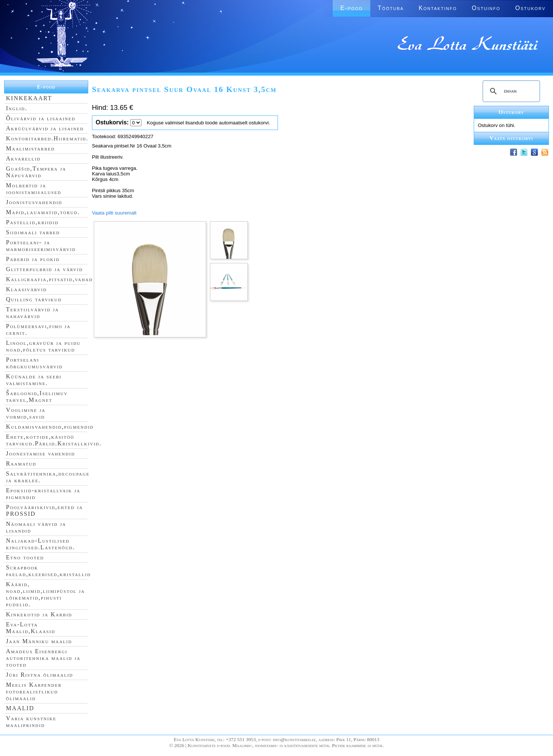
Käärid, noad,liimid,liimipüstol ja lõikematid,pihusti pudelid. (45, 594)
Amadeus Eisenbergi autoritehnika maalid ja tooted (43, 658)
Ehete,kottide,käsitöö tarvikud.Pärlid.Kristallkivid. (54, 440)
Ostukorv (530, 8)
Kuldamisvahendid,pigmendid (50, 427)
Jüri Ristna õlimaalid (40, 675)
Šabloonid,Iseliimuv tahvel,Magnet (37, 396)
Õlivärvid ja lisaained (41, 118)
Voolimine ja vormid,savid (26, 413)
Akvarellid (23, 158)
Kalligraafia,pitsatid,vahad (49, 279)
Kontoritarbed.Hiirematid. (47, 138)
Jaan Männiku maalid (39, 641)
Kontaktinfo (438, 8)
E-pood (351, 8)
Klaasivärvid (26, 289)
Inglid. (17, 108)
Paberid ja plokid (33, 259)
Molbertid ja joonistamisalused (34, 189)
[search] (510, 91)
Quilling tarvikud (34, 299)
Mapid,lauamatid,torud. (43, 212)
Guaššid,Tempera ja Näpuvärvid (36, 172)
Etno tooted (25, 557)
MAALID (20, 708)
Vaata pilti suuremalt (114, 213)
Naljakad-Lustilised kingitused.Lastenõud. (41, 544)
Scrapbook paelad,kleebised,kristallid (48, 571)
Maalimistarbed (30, 148)
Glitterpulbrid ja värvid (44, 269)
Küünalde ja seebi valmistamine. (34, 380)
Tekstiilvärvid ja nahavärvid (32, 313)
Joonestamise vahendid (41, 453)
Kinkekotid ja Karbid (39, 614)
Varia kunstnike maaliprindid (31, 722)
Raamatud (21, 463)
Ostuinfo (486, 8)
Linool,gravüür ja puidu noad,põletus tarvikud (43, 346)
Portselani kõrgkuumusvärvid (34, 363)
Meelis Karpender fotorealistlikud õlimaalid (34, 691)
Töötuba (391, 8)
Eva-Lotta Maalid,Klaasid (31, 628)
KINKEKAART (29, 98)
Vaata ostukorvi (512, 138)
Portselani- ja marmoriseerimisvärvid (41, 246)
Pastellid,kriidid (32, 222)
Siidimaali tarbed (33, 232)
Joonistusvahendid (34, 202)
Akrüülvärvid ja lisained (45, 128)
